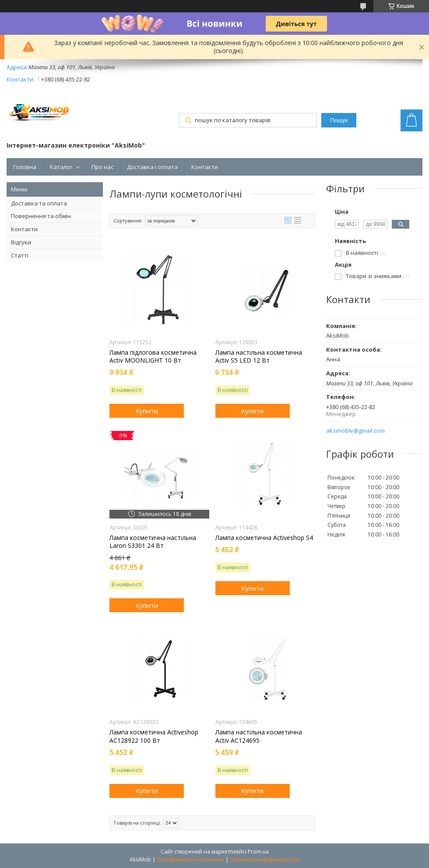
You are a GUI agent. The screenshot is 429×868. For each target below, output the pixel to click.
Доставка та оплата (39, 203)
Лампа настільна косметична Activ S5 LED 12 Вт (259, 356)
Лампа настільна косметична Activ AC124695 (259, 736)
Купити (147, 411)
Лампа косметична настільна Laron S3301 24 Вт (153, 542)
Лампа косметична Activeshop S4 (264, 538)
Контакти (205, 167)
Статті (20, 255)
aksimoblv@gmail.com (355, 431)
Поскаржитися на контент (190, 859)
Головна (25, 167)
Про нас (102, 167)
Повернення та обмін (41, 216)
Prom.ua (258, 852)
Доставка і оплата (152, 167)
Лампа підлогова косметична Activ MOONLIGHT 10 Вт (153, 356)
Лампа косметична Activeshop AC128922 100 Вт (154, 736)
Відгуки (21, 242)
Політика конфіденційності (265, 859)
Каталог (61, 167)
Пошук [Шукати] (339, 120)
